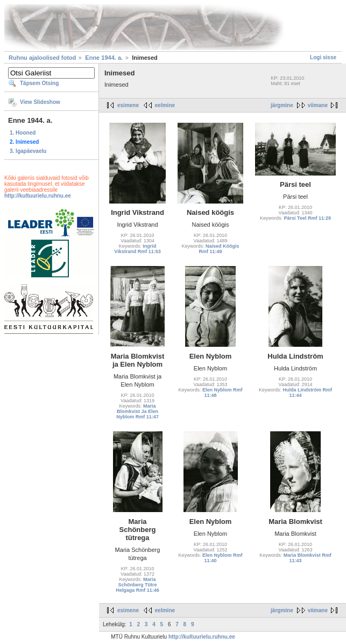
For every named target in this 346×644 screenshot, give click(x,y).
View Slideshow (40, 102)
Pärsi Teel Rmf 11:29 (308, 218)
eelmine (165, 105)
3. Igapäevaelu (28, 151)
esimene (128, 105)
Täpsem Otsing (39, 83)
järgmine (282, 105)
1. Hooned (23, 133)
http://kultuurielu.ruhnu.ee (38, 196)
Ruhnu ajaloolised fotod (42, 58)
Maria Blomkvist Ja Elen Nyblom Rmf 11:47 (137, 411)
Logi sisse (323, 57)
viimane (318, 105)
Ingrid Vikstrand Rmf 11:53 (137, 249)
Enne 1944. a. (104, 58)
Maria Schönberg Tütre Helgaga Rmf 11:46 (137, 585)
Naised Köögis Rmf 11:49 (219, 249)
